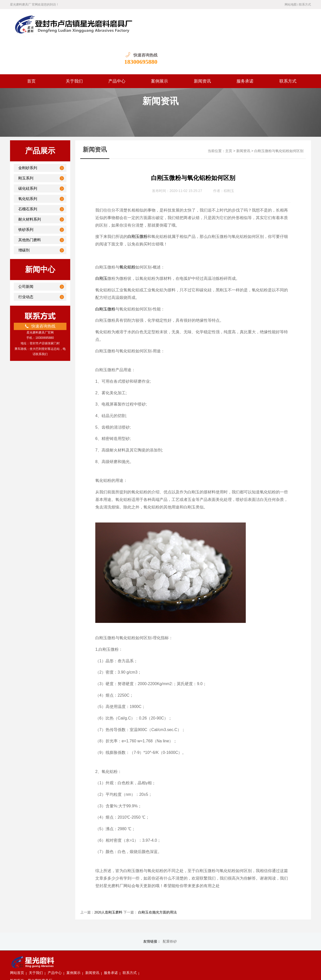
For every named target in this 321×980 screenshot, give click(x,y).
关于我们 (74, 49)
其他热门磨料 (30, 207)
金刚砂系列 (28, 135)
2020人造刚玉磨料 (108, 880)
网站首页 (68, 927)
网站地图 (291, 5)
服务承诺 (245, 49)
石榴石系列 (28, 176)
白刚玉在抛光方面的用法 (157, 880)
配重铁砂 (170, 909)
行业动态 (26, 264)
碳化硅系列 (28, 156)
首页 (31, 49)
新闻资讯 (202, 49)
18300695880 (294, 29)
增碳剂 (24, 218)
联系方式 (305, 5)
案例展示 (159, 49)
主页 (229, 118)
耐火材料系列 (30, 187)
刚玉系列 (26, 146)
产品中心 (117, 49)
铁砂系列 (26, 197)
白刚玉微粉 (105, 276)
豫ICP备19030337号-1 (146, 972)
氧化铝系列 (28, 166)
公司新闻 (26, 254)
